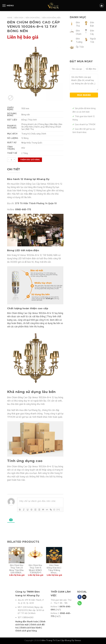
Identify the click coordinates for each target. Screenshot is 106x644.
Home (10, 18)
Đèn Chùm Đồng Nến (51, 18)
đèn (31, 194)
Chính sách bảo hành (30, 628)
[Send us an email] (84, 597)
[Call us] (80, 603)
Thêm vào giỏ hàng (30, 160)
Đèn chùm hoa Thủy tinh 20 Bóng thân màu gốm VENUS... (17, 569)
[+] (58, 509)
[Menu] (8, 6)
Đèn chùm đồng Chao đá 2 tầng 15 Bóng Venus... (54, 569)
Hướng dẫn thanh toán (27, 622)
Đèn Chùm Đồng (33, 18)
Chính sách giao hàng (26, 631)
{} (54, 509)
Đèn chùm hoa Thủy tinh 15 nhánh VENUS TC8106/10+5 (35, 569)
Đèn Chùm (19, 18)
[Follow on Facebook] (80, 597)
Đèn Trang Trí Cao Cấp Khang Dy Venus (61, 640)
